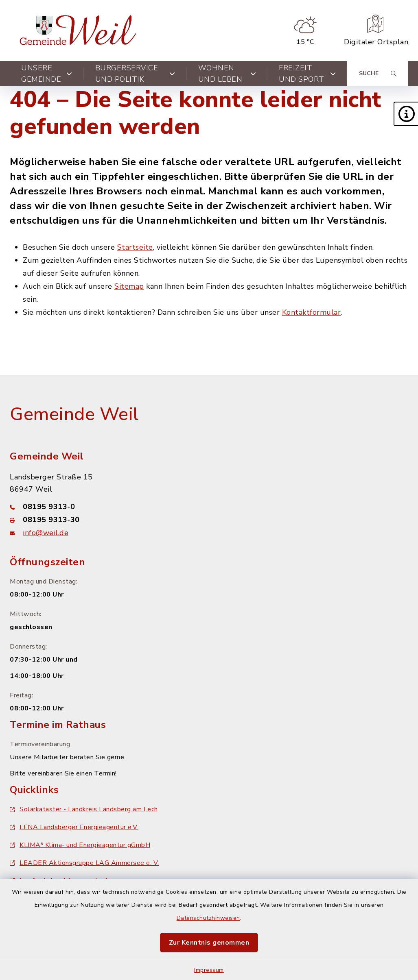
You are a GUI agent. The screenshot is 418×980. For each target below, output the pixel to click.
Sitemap (129, 286)
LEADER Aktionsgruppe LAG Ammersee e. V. (84, 863)
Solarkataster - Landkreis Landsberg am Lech (84, 809)
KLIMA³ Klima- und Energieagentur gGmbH (80, 845)
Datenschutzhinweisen (208, 918)
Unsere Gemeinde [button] (47, 74)
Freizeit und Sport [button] (307, 74)
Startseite (135, 247)
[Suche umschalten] (378, 74)
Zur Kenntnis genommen (209, 943)
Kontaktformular (312, 312)
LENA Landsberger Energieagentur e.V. (74, 827)
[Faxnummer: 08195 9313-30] (209, 520)
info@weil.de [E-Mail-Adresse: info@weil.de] (46, 533)
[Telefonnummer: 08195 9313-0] (209, 507)
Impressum (209, 970)
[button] (406, 114)
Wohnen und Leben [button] (227, 74)
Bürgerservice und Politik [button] (135, 74)
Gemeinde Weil (74, 414)
